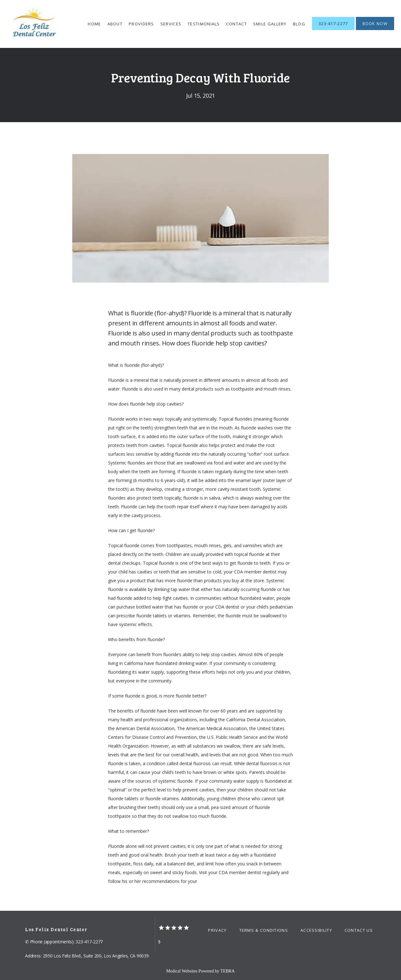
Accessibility (316, 930)
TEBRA (227, 971)
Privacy (217, 930)
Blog (299, 24)
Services (171, 24)
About (115, 24)
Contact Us (359, 930)
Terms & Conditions (264, 930)
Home (94, 24)
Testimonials (204, 24)
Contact (237, 24)
